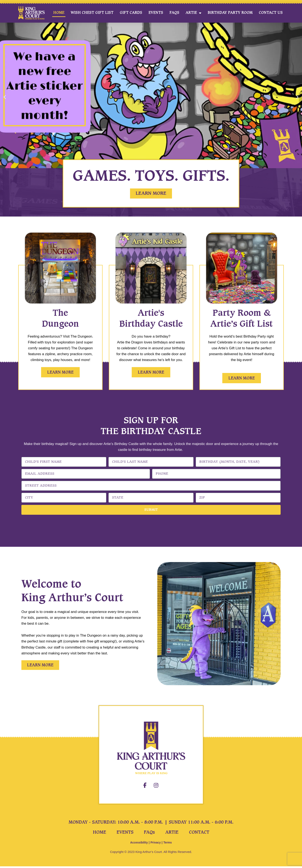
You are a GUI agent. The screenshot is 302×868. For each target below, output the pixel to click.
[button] (5, 97)
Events (156, 13)
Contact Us (271, 13)
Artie (193, 13)
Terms (169, 844)
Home (59, 13)
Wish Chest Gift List (92, 13)
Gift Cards (131, 13)
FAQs (174, 13)
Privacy (156, 844)
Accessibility (138, 844)
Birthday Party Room (230, 13)
